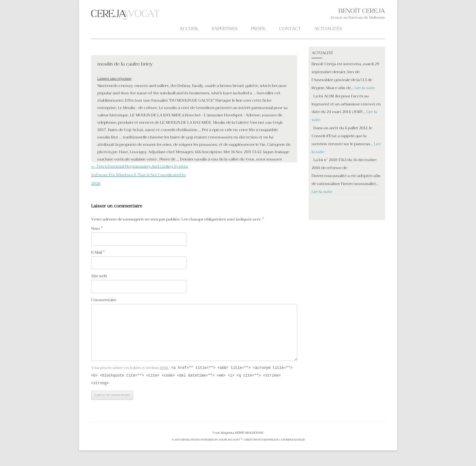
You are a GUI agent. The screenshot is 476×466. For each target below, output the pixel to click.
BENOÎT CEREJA (362, 11)
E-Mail (98, 253)
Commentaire (104, 300)
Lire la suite (365, 88)
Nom (97, 229)
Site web (99, 276)
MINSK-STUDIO (191, 441)
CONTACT (290, 29)
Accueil (189, 29)
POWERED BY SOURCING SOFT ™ (222, 441)
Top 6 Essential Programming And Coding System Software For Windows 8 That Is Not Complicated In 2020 (140, 175)
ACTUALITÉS (328, 29)
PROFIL (259, 29)
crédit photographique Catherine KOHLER (274, 441)
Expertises (225, 29)
